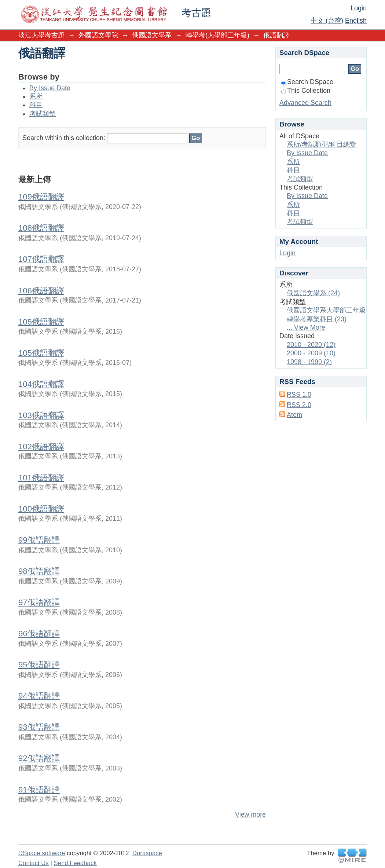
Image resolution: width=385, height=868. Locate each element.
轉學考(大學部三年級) (217, 35)
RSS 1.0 (299, 395)
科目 (36, 105)
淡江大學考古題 (41, 35)
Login (359, 8)
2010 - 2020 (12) (311, 345)
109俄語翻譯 (41, 197)
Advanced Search (305, 103)
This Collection (306, 91)
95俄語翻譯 (39, 665)
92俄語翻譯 (39, 758)
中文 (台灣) (327, 21)
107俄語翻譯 (41, 259)
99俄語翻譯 (39, 540)
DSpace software (42, 853)
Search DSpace (307, 82)
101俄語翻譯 (41, 478)
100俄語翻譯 (41, 509)
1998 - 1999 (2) (309, 362)
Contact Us (34, 863)
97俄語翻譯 (39, 602)
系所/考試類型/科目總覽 (322, 144)
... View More (306, 327)
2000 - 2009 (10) (311, 353)
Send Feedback (75, 863)
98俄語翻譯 (39, 571)
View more (250, 814)
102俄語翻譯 (41, 446)
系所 (36, 96)
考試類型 (43, 114)
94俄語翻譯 (39, 696)
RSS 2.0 (299, 405)
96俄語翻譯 (39, 633)
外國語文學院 (98, 35)
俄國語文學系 (152, 35)
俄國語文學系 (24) (313, 293)
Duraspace (147, 853)
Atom (294, 415)
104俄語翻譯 (41, 384)
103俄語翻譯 (41, 415)
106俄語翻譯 (41, 291)
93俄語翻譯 (39, 727)
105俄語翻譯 (41, 322)
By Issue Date (50, 88)
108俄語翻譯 (41, 228)
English (356, 21)
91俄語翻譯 (39, 790)
